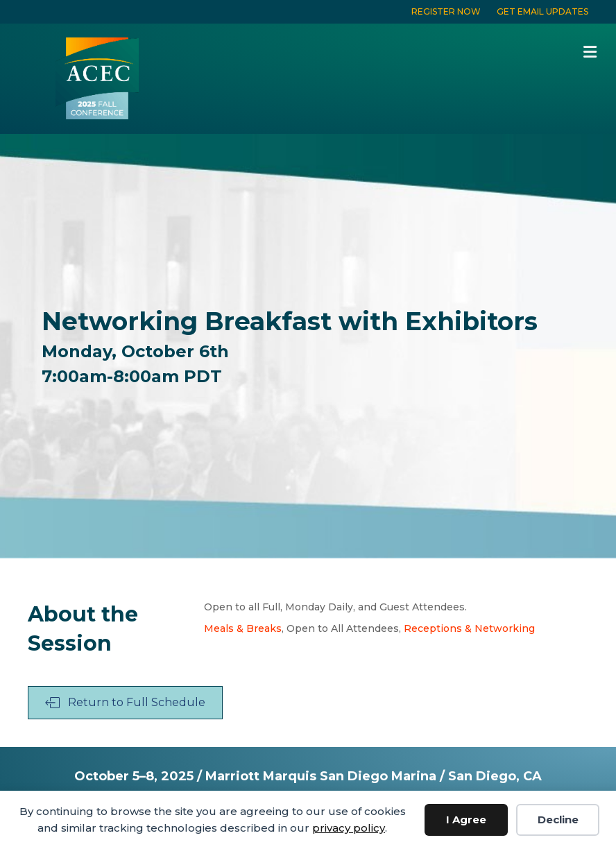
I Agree (466, 820)
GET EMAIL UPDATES (542, 11)
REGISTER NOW (446, 11)
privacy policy (349, 828)
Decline (558, 820)
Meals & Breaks (243, 628)
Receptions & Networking (469, 628)
